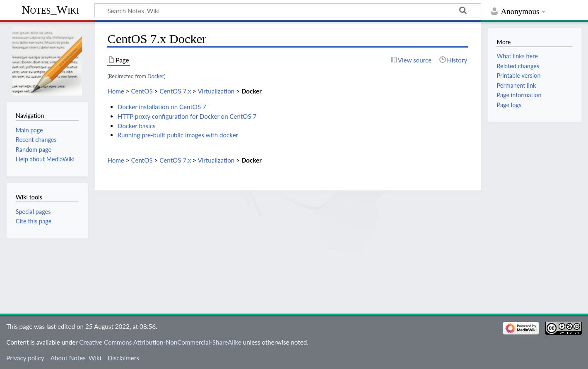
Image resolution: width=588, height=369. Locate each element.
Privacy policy (25, 358)
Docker (156, 76)
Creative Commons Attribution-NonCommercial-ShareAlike (160, 342)
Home (116, 91)
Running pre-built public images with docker (178, 135)
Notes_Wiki (50, 10)
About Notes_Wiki (76, 358)
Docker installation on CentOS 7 (162, 107)
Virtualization (216, 91)
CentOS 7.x (175, 91)
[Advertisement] (288, 249)
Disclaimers (123, 358)
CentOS (142, 91)
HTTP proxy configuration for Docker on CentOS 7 (187, 116)
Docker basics (137, 126)
